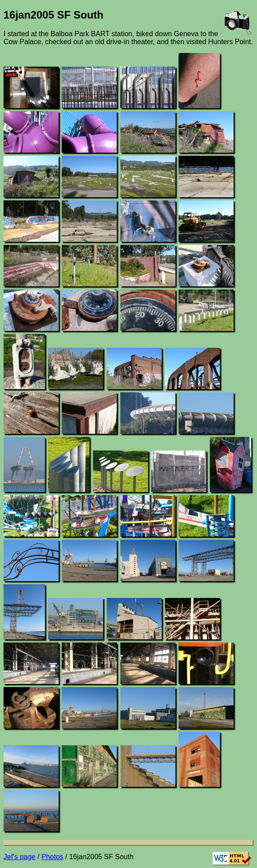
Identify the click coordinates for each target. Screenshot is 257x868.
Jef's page (19, 857)
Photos (52, 857)
